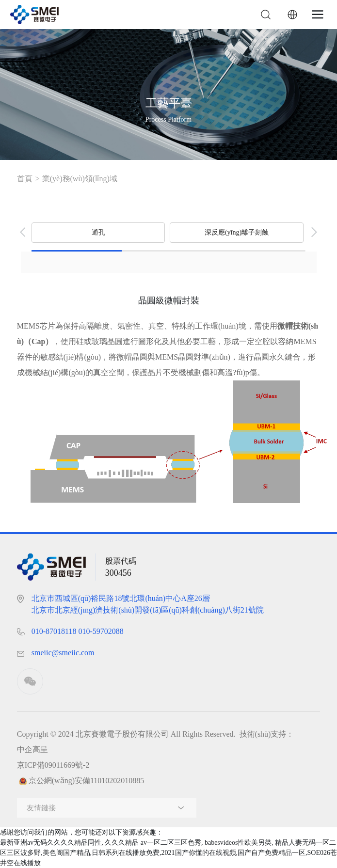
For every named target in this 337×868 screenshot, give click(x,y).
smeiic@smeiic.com (63, 653)
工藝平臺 (169, 103)
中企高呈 (32, 750)
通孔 (98, 232)
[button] (23, 232)
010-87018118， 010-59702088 (78, 631)
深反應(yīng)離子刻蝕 (237, 232)
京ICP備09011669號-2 (53, 765)
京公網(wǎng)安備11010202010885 (87, 781)
